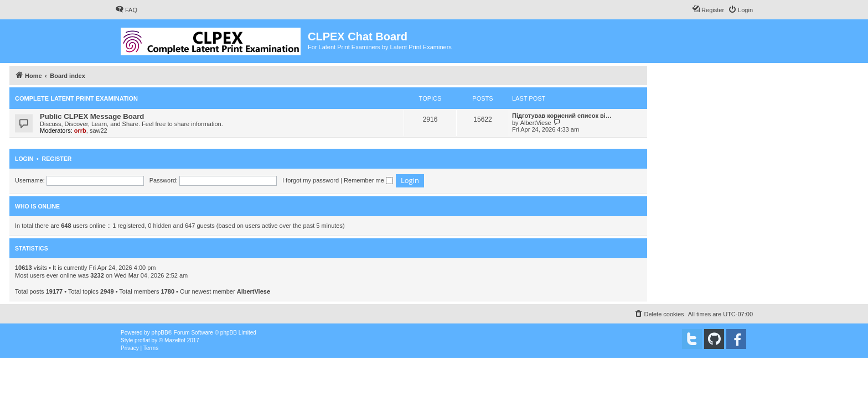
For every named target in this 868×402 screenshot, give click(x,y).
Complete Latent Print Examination (76, 98)
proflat (142, 340)
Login (24, 159)
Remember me (368, 180)
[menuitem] (126, 10)
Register (57, 159)
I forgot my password (311, 180)
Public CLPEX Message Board (92, 116)
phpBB (160, 333)
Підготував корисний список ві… (562, 116)
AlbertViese (536, 123)
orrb (80, 130)
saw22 (99, 130)
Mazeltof (175, 340)
